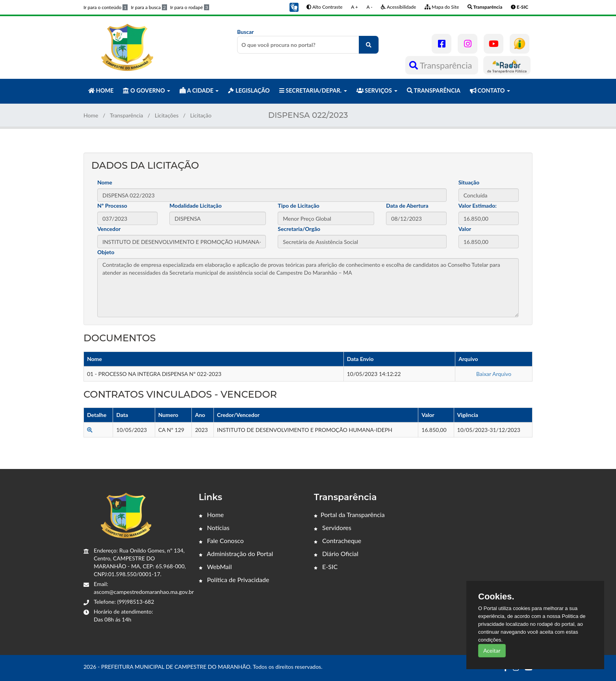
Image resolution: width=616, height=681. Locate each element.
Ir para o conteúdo (106, 7)
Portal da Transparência (349, 514)
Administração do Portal (236, 554)
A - (370, 7)
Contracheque (338, 541)
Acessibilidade (398, 7)
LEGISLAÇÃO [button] (249, 90)
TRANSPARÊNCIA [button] (434, 90)
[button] (294, 7)
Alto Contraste (324, 7)
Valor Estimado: (478, 206)
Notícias (214, 527)
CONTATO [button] (490, 90)
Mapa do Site (442, 7)
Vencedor (109, 229)
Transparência (442, 65)
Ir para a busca (149, 7)
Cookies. (496, 597)
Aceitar (492, 650)
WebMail (215, 567)
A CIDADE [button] (199, 90)
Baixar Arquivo (494, 374)
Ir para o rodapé (190, 7)
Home (91, 115)
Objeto (106, 252)
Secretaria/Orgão (299, 229)
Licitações (167, 115)
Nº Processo (112, 206)
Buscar (308, 41)
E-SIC (326, 567)
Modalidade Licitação (195, 206)
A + (354, 7)
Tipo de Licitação (298, 206)
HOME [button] (101, 90)
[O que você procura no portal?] (369, 45)
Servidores (333, 527)
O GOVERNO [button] (147, 90)
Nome (105, 182)
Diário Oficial (336, 554)
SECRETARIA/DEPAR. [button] (313, 90)
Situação (469, 182)
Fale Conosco (221, 541)
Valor (465, 229)
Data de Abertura (407, 206)
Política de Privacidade (234, 580)
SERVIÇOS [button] (377, 90)
